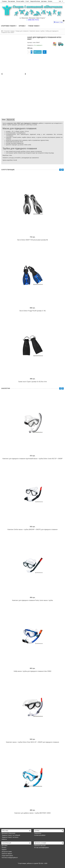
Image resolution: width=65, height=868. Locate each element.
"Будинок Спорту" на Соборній (11, 835)
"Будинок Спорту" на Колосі (10, 837)
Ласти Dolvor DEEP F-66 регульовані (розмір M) (32, 240)
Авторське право (7, 851)
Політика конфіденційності (10, 858)
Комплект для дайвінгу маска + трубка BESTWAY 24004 (32, 813)
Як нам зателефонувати (41, 847)
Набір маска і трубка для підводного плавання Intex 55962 (33, 671)
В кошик (38, 52)
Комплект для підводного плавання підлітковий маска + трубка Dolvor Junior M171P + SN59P (32, 459)
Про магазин (11, 1)
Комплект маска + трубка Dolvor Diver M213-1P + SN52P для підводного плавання (32, 742)
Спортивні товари (9, 26)
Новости (4, 839)
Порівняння (38, 833)
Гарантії (4, 849)
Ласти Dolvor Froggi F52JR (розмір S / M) (32, 311)
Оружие (22, 26)
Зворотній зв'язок (35, 1)
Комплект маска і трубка (37, 31)
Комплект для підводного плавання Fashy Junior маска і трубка (32, 600)
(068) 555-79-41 (33, 20)
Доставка (44, 1)
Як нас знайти (20, 1)
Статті (27, 1)
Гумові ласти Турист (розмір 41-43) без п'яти (33, 382)
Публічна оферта (7, 854)
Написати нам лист (40, 845)
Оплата (50, 1)
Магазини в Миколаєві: (8, 833)
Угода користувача (7, 856)
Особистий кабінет (40, 835)
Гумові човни (34, 26)
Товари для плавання (22, 31)
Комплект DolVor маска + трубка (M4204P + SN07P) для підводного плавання (33, 529)
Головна (4, 1)
